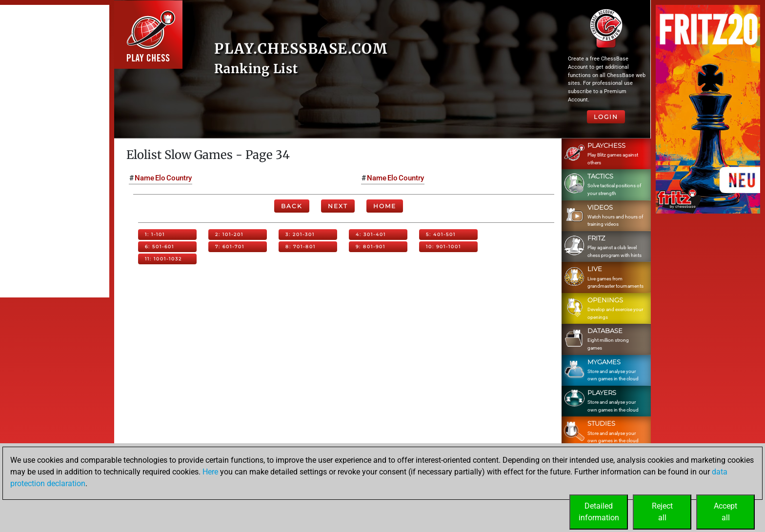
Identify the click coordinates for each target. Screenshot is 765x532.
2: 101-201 (229, 234)
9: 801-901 (371, 246)
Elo (160, 178)
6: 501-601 (160, 246)
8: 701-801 (301, 246)
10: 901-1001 (443, 246)
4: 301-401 (371, 234)
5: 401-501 (441, 234)
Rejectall (662, 512)
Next (338, 206)
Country (179, 178)
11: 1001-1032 (163, 259)
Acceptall (725, 512)
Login (606, 117)
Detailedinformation (599, 512)
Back (292, 206)
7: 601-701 (230, 246)
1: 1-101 (155, 234)
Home (385, 206)
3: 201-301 (300, 234)
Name (144, 178)
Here (210, 472)
